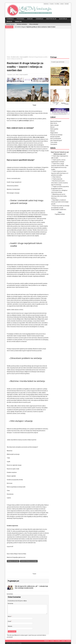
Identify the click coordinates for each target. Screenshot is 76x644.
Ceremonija (39, 19)
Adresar (30, 19)
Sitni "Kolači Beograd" (56, 140)
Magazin (9, 22)
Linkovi (62, 4)
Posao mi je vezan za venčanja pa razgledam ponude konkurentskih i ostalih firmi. (60, 208)
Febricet (53, 131)
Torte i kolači (54, 142)
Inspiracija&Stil (24, 75)
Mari (17, 75)
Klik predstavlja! (34, 24)
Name (10, 616)
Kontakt (67, 4)
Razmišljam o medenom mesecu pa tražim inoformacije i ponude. (60, 202)
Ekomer (52, 127)
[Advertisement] (41, 42)
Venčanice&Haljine (22, 24)
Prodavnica (20, 19)
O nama (52, 4)
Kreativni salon (51, 19)
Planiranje (10, 19)
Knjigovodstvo (54, 133)
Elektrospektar (54, 129)
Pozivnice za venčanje (56, 135)
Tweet (34, 105)
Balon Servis (54, 123)
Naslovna (46, 4)
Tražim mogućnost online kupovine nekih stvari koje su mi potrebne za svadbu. (60, 173)
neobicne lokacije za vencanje (29, 561)
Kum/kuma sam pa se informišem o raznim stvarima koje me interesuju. (59, 183)
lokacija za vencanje (13, 561)
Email (9, 621)
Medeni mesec (10, 24)
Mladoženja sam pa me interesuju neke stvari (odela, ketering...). (59, 196)
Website (10, 626)
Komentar (10, 603)
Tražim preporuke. (58, 179)
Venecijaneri (54, 144)
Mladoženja (63, 19)
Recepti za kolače (55, 137)
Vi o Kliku (57, 4)
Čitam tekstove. (57, 177)
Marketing (18, 22)
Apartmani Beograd (56, 121)
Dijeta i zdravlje (54, 125)
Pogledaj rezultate (60, 214)
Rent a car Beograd (56, 139)
